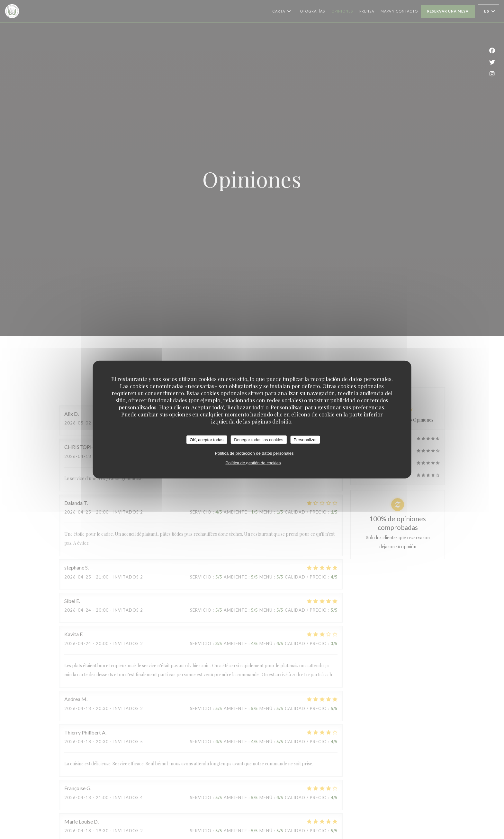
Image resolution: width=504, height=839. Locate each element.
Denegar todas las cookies (259, 439)
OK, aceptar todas (207, 439)
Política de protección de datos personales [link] (254, 453)
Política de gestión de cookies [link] (253, 463)
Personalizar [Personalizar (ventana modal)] (305, 439)
